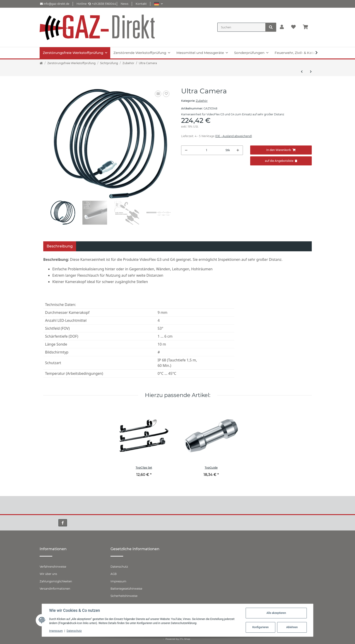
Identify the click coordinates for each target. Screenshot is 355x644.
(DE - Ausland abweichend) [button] (234, 136)
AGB (114, 574)
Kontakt (141, 4)
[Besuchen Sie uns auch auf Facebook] (63, 523)
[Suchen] (241, 27)
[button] (158, 4)
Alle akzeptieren (276, 613)
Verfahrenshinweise (53, 567)
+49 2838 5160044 (102, 4)
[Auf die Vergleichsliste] (158, 94)
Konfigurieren (260, 627)
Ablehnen (292, 627)
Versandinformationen (55, 589)
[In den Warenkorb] (281, 150)
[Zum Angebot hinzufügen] (281, 161)
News (125, 4)
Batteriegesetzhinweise (126, 589)
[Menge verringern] (186, 150)
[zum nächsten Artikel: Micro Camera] (311, 72)
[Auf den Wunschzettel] (166, 94)
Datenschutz (119, 567)
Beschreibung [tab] (60, 246)
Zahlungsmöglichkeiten (56, 581)
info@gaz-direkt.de (55, 4)
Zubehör (202, 101)
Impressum (118, 581)
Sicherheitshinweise (124, 596)
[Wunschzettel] (293, 27)
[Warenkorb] (307, 27)
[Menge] (207, 150)
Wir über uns (48, 574)
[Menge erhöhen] (238, 150)
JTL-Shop (185, 639)
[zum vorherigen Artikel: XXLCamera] (302, 72)
